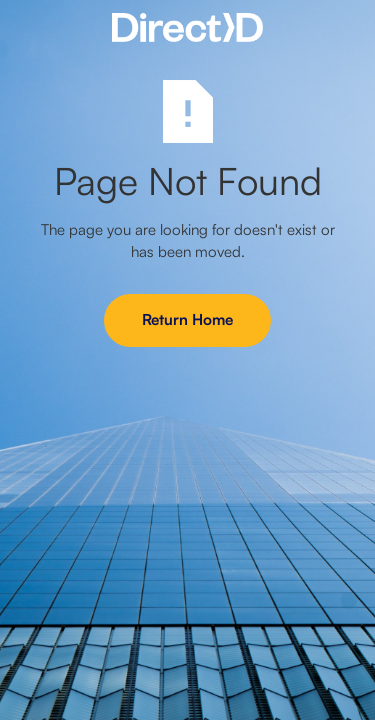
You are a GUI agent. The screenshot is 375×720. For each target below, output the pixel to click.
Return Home (187, 319)
